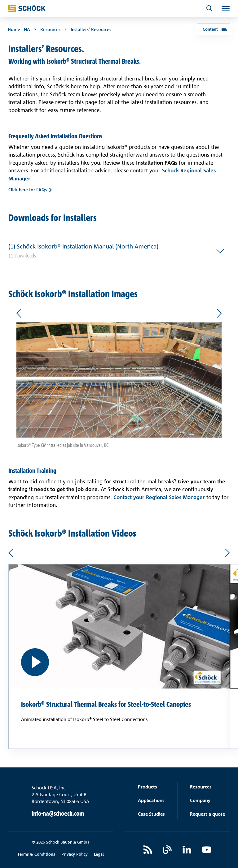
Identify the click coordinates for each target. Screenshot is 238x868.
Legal (99, 854)
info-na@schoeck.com (58, 813)
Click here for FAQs (28, 190)
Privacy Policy (75, 854)
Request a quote (207, 814)
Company (200, 800)
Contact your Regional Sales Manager (159, 497)
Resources (201, 787)
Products (148, 787)
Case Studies (151, 814)
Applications (151, 800)
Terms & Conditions (36, 854)
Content (210, 29)
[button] (119, 251)
